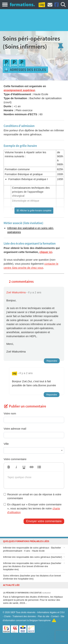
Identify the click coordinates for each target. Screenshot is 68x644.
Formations (22, 4)
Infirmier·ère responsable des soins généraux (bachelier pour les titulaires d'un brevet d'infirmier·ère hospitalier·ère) (32, 566)
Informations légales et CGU (51, 612)
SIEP (13, 612)
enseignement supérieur (19, 90)
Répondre (52, 361)
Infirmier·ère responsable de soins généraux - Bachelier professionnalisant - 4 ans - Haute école (32, 549)
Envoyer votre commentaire (44, 521)
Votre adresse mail (15, 429)
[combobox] (34, 450)
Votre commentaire (15, 459)
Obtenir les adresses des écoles (25, 70)
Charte (7, 616)
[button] (9, 467)
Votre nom (10, 413)
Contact (55, 616)
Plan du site (43, 616)
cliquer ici (46, 252)
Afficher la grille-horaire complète (34, 211)
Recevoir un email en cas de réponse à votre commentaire (32, 496)
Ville (6, 444)
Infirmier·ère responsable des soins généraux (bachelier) (33, 557)
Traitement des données (24, 616)
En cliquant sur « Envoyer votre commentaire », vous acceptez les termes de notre (33, 508)
